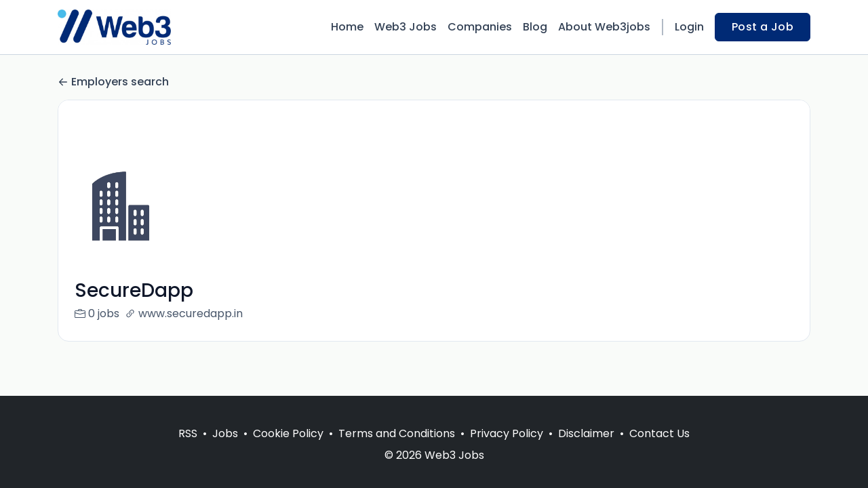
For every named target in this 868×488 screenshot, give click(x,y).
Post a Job (763, 27)
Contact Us (659, 433)
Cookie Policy (288, 433)
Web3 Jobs (406, 27)
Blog (535, 27)
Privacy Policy (507, 433)
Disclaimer (586, 433)
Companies (480, 27)
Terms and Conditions (397, 433)
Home (347, 27)
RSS (188, 433)
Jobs (225, 433)
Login (689, 27)
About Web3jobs (604, 27)
